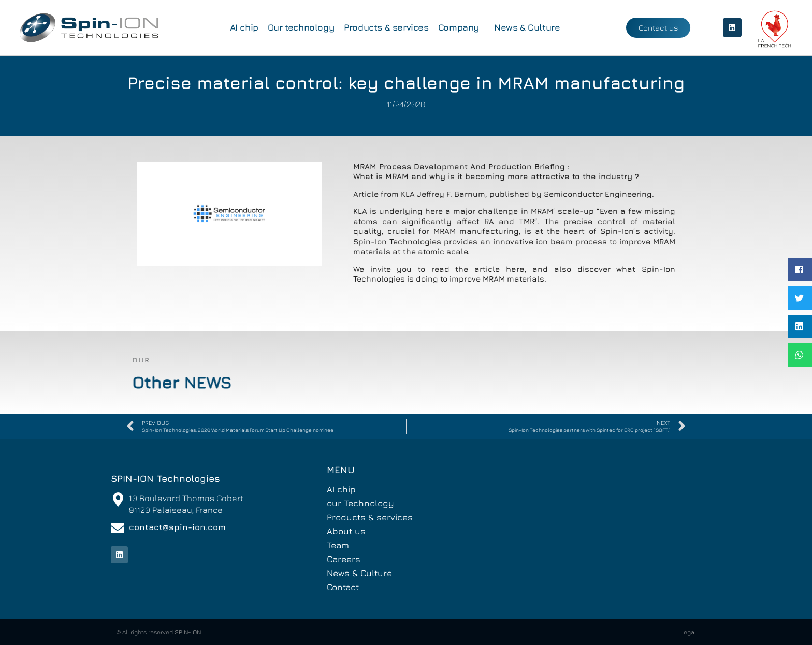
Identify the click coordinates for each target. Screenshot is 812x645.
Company (461, 27)
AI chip (244, 27)
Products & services (386, 27)
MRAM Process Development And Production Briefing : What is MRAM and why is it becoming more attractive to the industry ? (414, 172)
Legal (688, 632)
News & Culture (527, 27)
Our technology (301, 27)
